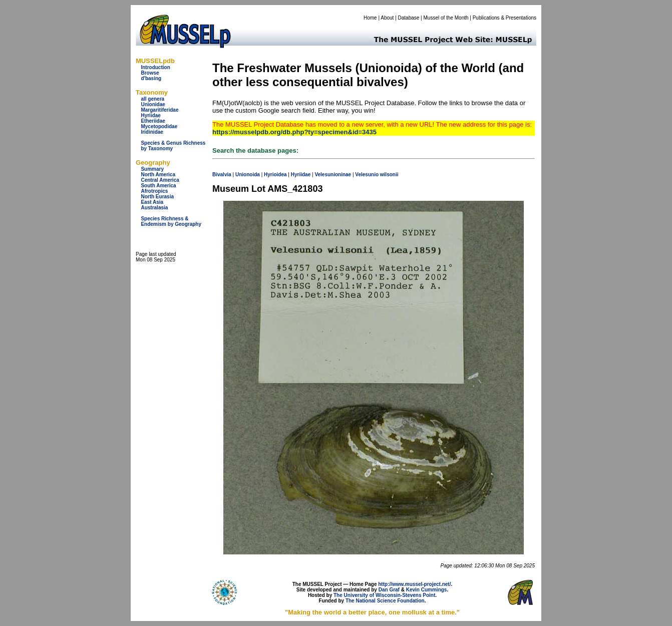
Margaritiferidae (159, 110)
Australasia (154, 208)
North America (158, 175)
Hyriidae (150, 115)
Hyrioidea (275, 175)
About (387, 18)
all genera (152, 99)
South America (158, 186)
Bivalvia (222, 175)
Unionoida (248, 175)
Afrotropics (154, 191)
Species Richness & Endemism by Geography (171, 221)
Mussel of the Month (446, 18)
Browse (150, 73)
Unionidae (153, 104)
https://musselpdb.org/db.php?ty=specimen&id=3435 (294, 132)
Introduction (155, 67)
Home (370, 18)
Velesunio (367, 175)
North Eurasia (157, 197)
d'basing (151, 78)
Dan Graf (389, 590)
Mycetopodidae (159, 126)
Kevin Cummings (427, 590)
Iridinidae (152, 132)
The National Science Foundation (385, 601)
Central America (160, 180)
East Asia (152, 202)
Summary (152, 169)
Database (409, 18)
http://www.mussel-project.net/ (414, 584)
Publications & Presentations (505, 18)
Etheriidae (153, 121)
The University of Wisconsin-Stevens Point (384, 595)
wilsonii (389, 175)
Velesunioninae (333, 175)
